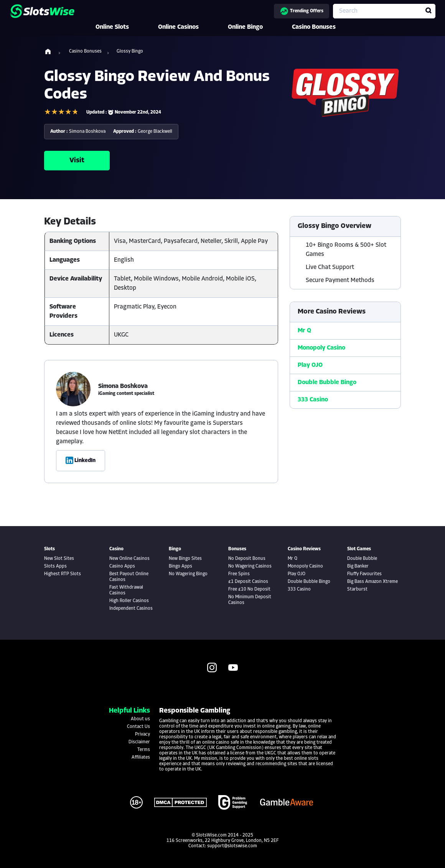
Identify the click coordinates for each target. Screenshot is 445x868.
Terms (144, 750)
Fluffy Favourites (364, 574)
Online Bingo (256, 27)
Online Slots (123, 27)
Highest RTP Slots (63, 574)
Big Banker (358, 566)
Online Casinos (189, 27)
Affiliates (141, 757)
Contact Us (138, 727)
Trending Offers (302, 11)
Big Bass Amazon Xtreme (372, 582)
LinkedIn (81, 460)
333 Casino (313, 400)
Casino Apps (122, 566)
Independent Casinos (131, 609)
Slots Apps (55, 566)
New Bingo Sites (185, 559)
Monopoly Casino (321, 348)
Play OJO (310, 365)
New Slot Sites (59, 559)
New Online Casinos (129, 559)
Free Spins (239, 574)
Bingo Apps (180, 566)
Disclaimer (139, 742)
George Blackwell (155, 132)
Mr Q (304, 331)
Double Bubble (362, 559)
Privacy (143, 734)
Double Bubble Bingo (327, 383)
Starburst (357, 589)
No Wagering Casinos (250, 566)
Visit (77, 161)
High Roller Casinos (129, 601)
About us (140, 719)
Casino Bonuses (325, 27)
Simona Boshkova (87, 132)
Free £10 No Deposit (249, 589)
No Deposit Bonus (247, 559)
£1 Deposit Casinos (248, 582)
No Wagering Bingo (188, 574)
